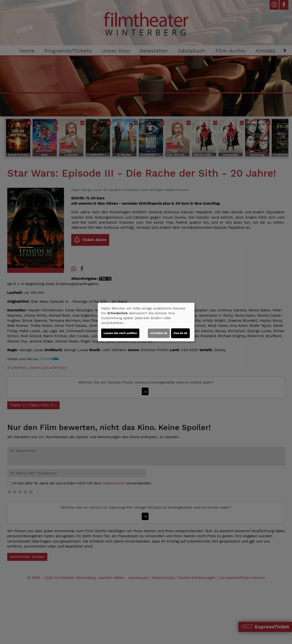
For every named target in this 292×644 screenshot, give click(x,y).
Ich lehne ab (159, 333)
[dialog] (146, 322)
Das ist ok (180, 333)
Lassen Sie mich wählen (120, 333)
